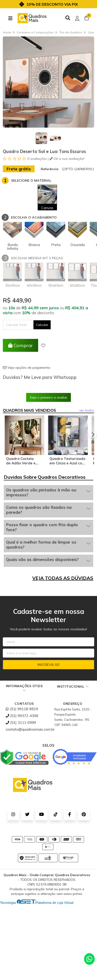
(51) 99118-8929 (22, 711)
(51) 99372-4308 (22, 718)
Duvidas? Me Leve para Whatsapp (40, 377)
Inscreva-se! (49, 667)
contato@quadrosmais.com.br (30, 732)
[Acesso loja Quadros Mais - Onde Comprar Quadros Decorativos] (77, 18)
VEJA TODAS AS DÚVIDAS (63, 580)
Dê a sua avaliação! (67, 159)
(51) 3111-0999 (21, 725)
